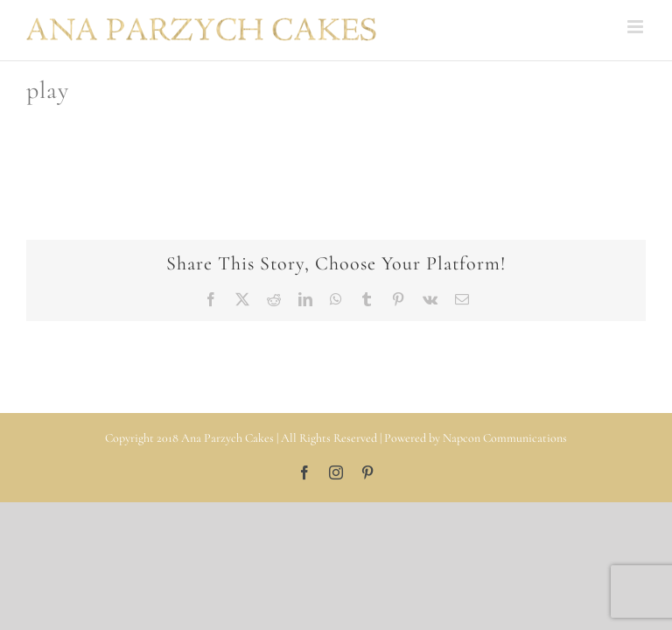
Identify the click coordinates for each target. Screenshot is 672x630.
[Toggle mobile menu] (637, 27)
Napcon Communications (505, 438)
